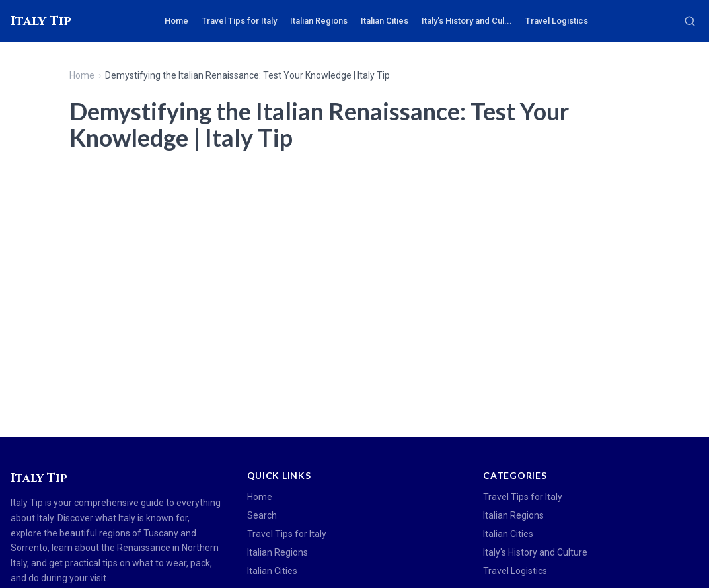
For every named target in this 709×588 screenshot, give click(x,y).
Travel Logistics (557, 21)
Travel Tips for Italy (239, 21)
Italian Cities (385, 21)
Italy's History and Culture (535, 552)
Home (176, 21)
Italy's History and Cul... (467, 21)
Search (262, 515)
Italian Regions (319, 21)
